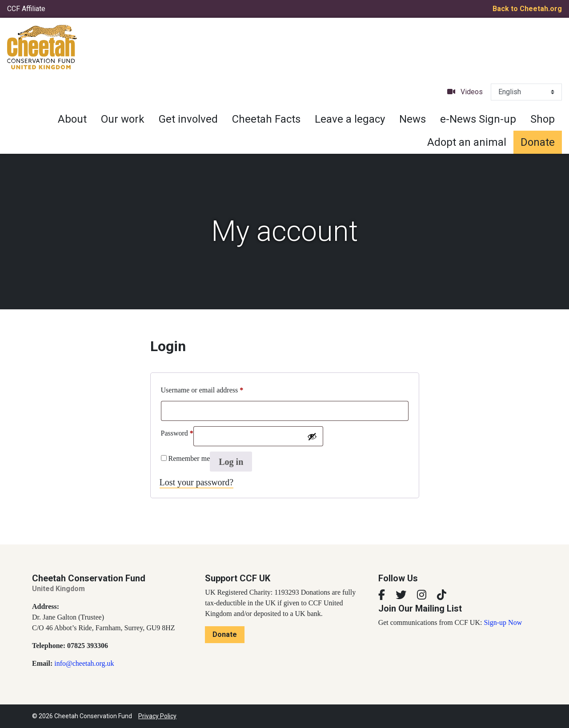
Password (177, 432)
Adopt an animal (467, 142)
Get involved (188, 119)
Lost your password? (197, 482)
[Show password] (312, 436)
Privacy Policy (157, 716)
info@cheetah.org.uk (84, 663)
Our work (123, 119)
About (72, 119)
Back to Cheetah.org (527, 9)
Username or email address (202, 388)
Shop (543, 119)
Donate (538, 142)
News (413, 119)
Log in (231, 462)
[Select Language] (526, 92)
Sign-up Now (503, 622)
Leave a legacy (350, 119)
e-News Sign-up (478, 119)
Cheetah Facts (266, 119)
